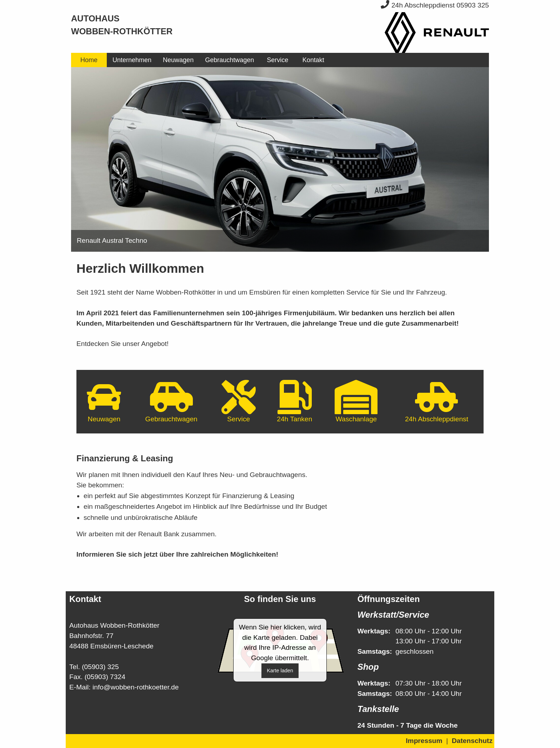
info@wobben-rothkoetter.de (136, 687)
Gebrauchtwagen (229, 60)
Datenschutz (472, 741)
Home (89, 60)
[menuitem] (89, 60)
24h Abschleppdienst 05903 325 (435, 5)
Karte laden (280, 671)
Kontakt (313, 60)
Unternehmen (132, 60)
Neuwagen (178, 60)
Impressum (424, 741)
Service (277, 60)
